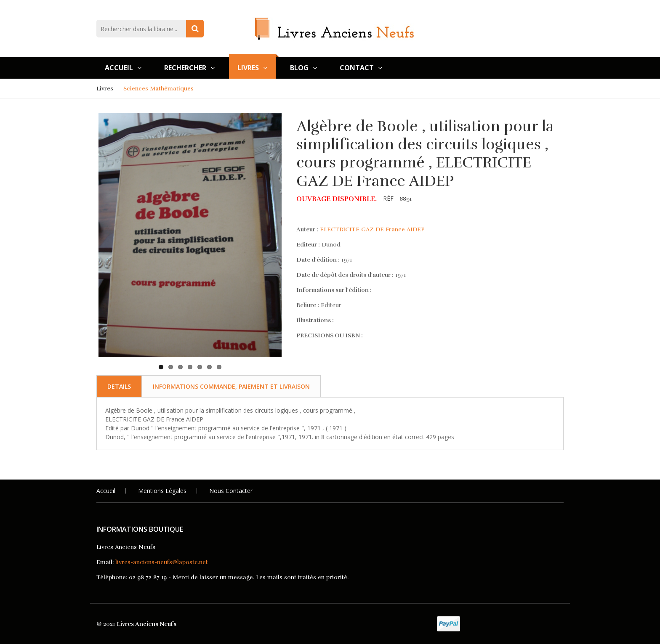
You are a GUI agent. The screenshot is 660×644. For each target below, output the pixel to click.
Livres (252, 68)
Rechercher (189, 68)
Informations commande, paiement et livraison (231, 386)
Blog (303, 68)
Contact (361, 68)
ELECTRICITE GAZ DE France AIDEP (372, 229)
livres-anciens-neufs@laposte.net (162, 562)
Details (119, 386)
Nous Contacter (231, 491)
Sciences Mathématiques (158, 89)
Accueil (123, 68)
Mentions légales (162, 491)
